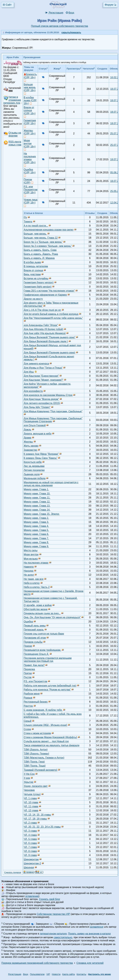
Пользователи (37, 974)
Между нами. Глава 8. (36, 542)
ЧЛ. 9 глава (30, 855)
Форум (110, 5)
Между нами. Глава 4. (36, 526)
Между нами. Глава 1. (36, 489)
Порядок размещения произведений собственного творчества (37, 963)
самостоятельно (63, 937)
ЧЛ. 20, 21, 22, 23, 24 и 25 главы (42, 827)
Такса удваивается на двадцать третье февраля (52, 745)
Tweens (28, 222)
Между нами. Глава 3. (36, 522)
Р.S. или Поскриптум (35, 681)
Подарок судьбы (33, 642)
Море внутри (31, 554)
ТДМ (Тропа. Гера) (34, 762)
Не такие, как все (34, 579)
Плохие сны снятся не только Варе (44, 634)
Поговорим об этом (35, 638)
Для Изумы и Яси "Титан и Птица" (43, 368)
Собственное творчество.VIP (53, 914)
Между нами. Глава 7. (36, 538)
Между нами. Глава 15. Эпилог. (42, 514)
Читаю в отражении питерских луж (12, 100)
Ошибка (28, 622)
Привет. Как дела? (34, 665)
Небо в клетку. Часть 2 (37, 587)
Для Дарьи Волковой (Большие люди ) (46, 341)
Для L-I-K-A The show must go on (42, 310)
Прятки (28, 673)
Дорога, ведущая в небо (38, 434)
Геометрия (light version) (38, 287)
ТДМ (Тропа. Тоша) (35, 766)
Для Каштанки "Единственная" (41, 376)
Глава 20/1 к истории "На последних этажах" (49, 291)
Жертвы (28, 442)
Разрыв (28, 698)
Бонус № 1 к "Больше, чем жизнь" (43, 242)
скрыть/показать (71, 32)
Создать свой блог (50, 899)
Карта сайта (68, 974)
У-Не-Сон (29, 774)
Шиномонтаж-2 (32, 863)
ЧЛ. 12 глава (31, 810)
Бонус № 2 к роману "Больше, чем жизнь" (48, 246)
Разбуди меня (32, 694)
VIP (48, 974)
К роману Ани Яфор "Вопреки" (41, 454)
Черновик (29, 790)
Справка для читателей (90, 963)
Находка (29, 571)
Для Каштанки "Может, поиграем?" (44, 380)
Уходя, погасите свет (36, 786)
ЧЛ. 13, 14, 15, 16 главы (37, 815)
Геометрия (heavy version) (39, 282)
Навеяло (29, 567)
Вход (70, 13)
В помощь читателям (36, 266)
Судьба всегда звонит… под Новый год (46, 741)
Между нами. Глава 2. (36, 518)
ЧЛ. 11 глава (31, 806)
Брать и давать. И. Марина (39, 258)
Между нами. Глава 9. (36, 546)
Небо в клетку (32, 583)
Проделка (29, 669)
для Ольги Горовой (35, 425)
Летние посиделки (34, 470)
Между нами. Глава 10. (37, 494)
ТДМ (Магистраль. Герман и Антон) (44, 758)
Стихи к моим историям (37, 733)
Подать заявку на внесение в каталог (89, 934)
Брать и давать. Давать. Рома (41, 254)
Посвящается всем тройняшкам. (42, 650)
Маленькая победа (35, 478)
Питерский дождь (34, 630)
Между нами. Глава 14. (37, 510)
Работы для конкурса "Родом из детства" (47, 690)
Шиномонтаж (31, 859)
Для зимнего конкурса (36, 364)
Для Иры (29, 372)
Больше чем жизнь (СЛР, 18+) (30, 87)
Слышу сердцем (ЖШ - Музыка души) (45, 725)
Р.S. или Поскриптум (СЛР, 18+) (31, 190)
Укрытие (29, 782)
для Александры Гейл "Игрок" (41, 325)
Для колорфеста (33, 391)
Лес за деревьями (34, 466)
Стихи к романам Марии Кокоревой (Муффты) (50, 737)
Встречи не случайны (36, 278)
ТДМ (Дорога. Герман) (36, 754)
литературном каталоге (53, 934)
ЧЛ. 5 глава (30, 839)
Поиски (28, 646)
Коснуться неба (33, 462)
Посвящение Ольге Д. (36, 654)
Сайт (8, 5)
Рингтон (28, 706)
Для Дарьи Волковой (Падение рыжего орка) (49, 353)
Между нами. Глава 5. (36, 530)
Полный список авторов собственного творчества (59, 26)
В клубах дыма (32, 262)
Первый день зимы (35, 626)
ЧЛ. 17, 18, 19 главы (35, 819)
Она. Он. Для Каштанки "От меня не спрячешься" (52, 617)
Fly (25, 217)
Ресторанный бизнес (36, 702)
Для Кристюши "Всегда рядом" (41, 399)
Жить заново (31, 446)
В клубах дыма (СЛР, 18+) (30, 100)
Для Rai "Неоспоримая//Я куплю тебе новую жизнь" (53, 318)
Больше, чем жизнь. (35, 234)
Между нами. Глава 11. (37, 498)
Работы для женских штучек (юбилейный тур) (50, 686)
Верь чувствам (32, 274)
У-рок (27, 778)
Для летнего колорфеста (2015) (42, 403)
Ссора (27, 729)
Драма (28, 438)
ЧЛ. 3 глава (30, 831)
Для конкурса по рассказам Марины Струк (48, 395)
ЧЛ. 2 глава (30, 823)
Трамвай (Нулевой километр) (41, 770)
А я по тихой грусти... (36, 226)
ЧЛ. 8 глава (30, 851)
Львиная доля (32, 474)
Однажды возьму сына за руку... (42, 613)
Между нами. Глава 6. (36, 534)
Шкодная (29, 867)
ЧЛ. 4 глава (30, 835)
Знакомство (30, 450)
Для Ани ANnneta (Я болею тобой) (43, 329)
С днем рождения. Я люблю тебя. (43, 710)
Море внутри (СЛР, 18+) (30, 143)
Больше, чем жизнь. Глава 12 (41, 238)
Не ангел (29, 575)
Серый (28, 721)
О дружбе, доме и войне (38, 605)
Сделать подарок (13, 872)
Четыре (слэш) (32, 794)
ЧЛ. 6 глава (30, 843)
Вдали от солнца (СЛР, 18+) (30, 110)
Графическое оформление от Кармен (45, 295)
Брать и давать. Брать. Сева (40, 250)
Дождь (27, 430)
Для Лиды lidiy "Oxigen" (37, 407)
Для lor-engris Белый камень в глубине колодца (51, 314)
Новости (56, 974)
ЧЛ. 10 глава (31, 802)
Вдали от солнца (33, 270)
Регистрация (54, 13)
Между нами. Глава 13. (37, 506)
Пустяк (28, 677)
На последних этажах (36, 563)
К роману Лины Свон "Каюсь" (41, 458)
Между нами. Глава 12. (37, 502)
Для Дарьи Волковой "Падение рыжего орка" (50, 337)
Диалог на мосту (33, 299)
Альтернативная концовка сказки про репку (49, 230)
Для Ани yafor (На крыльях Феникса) (45, 333)
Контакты (81, 974)
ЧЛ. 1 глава (30, 798)
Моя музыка (31, 559)
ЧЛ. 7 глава (30, 847)
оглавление (32, 896)
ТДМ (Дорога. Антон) (36, 750)
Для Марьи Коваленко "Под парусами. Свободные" (53, 411)
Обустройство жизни (36, 609)
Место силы (31, 550)
